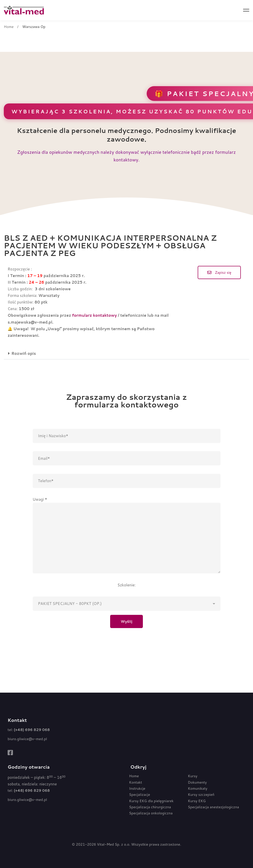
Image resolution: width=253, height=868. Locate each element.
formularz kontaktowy (94, 315)
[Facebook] (10, 753)
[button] (219, 272)
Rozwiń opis (24, 353)
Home (9, 27)
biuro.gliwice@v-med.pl (27, 739)
